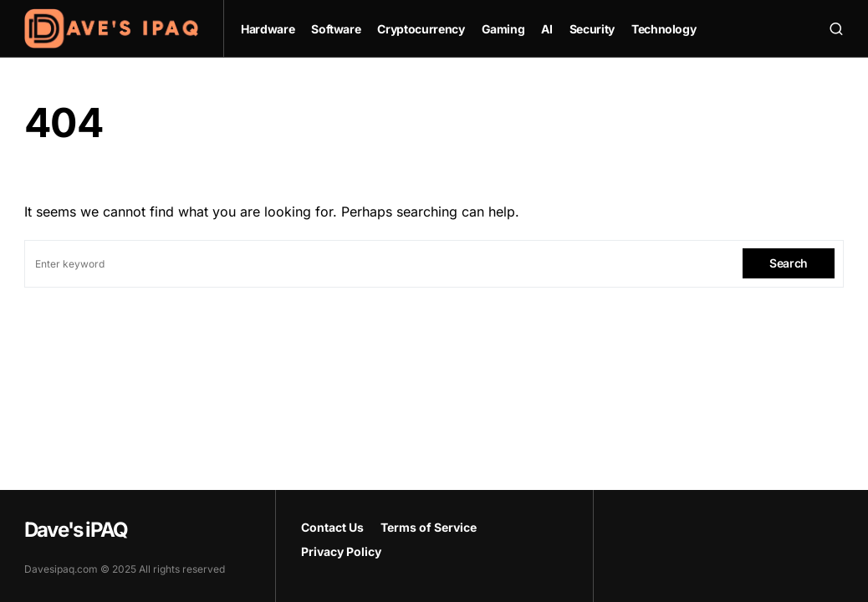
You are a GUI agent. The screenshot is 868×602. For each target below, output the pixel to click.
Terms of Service (429, 527)
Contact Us (332, 527)
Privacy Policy (341, 551)
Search (789, 263)
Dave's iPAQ (76, 530)
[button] (836, 28)
